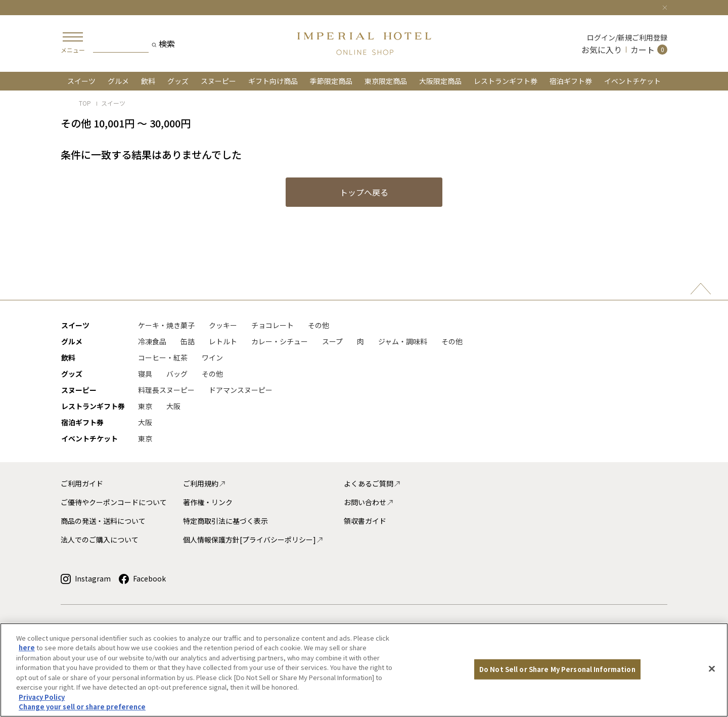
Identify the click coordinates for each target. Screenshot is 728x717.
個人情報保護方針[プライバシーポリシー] (253, 540)
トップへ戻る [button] (364, 192)
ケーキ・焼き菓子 (166, 325)
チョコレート (272, 325)
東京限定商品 (386, 81)
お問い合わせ (369, 502)
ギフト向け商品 (273, 81)
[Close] (665, 6)
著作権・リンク (208, 502)
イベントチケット (632, 81)
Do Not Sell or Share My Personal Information (557, 669)
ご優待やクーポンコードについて (114, 502)
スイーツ (81, 81)
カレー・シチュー (280, 341)
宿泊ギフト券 (571, 81)
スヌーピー (218, 81)
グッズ (178, 81)
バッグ (177, 374)
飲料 (148, 81)
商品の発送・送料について (103, 521)
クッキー (223, 325)
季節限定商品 (331, 81)
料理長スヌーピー (166, 390)
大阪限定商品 (440, 81)
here (27, 647)
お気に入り (602, 50)
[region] (364, 670)
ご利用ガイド (82, 483)
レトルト (223, 341)
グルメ (118, 81)
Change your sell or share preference (82, 707)
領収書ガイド (365, 521)
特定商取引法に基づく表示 (225, 521)
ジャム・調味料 (403, 341)
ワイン (212, 357)
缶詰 (188, 341)
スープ (332, 341)
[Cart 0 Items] (649, 50)
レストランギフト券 (506, 81)
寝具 (145, 374)
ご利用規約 (204, 483)
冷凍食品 (152, 341)
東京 (145, 406)
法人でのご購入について (100, 540)
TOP (85, 103)
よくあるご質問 (372, 483)
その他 (318, 325)
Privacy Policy (42, 697)
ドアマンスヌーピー (241, 390)
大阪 (173, 406)
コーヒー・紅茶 (163, 357)
